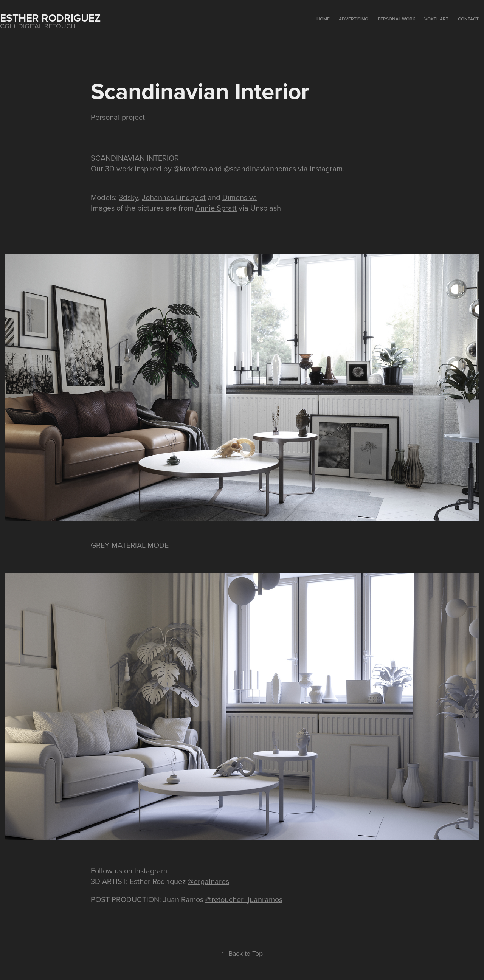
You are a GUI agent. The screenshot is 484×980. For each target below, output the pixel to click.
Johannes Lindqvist (174, 197)
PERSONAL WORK (396, 19)
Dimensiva (240, 197)
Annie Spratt (216, 208)
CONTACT (468, 19)
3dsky (128, 197)
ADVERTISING (354, 19)
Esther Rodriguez (50, 18)
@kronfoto (190, 168)
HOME (323, 19)
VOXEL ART (436, 19)
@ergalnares (208, 881)
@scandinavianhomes (260, 168)
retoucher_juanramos (247, 899)
